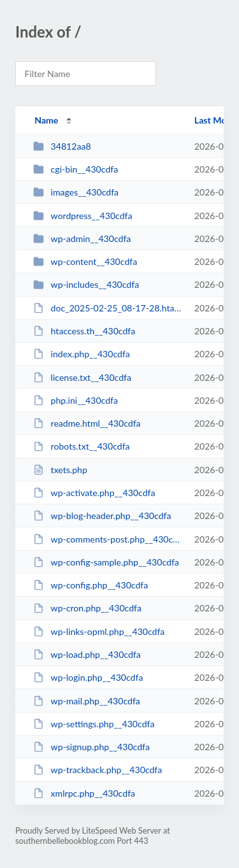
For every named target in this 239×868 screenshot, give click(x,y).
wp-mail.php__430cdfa (87, 701)
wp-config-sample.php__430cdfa (106, 562)
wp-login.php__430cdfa (88, 677)
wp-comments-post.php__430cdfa (108, 539)
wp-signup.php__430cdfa (91, 747)
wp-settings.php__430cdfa (94, 724)
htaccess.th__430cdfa (84, 331)
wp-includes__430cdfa (86, 284)
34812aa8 (62, 146)
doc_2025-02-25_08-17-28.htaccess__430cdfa (108, 308)
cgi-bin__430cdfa (76, 169)
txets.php (60, 470)
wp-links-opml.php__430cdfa (99, 631)
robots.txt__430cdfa (81, 446)
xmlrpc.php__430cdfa (84, 793)
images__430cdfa (76, 192)
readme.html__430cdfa (87, 423)
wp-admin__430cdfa (82, 238)
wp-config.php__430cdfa (91, 585)
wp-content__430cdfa (85, 261)
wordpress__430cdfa (83, 216)
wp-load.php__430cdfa (87, 654)
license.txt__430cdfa (82, 377)
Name (46, 120)
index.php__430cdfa (82, 354)
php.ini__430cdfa (76, 400)
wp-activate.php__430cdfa (94, 493)
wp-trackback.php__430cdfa (98, 770)
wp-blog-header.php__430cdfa (102, 516)
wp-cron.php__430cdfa (87, 608)
